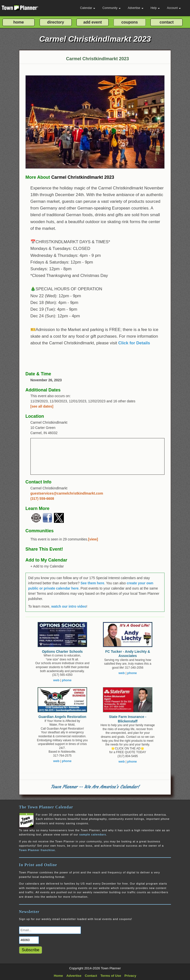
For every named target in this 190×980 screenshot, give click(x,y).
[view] (93, 539)
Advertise (136, 8)
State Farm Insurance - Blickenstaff (128, 719)
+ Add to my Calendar (47, 566)
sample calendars (93, 834)
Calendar (88, 8)
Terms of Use (111, 976)
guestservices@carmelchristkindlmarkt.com (67, 493)
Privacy (130, 976)
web (56, 680)
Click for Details (134, 343)
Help (155, 8)
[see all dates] (42, 406)
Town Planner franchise (37, 850)
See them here (92, 583)
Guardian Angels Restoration (62, 717)
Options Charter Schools (62, 652)
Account (174, 8)
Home (58, 976)
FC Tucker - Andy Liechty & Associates (128, 654)
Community (112, 8)
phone (67, 680)
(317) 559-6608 (42, 499)
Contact (91, 976)
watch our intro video (69, 606)
